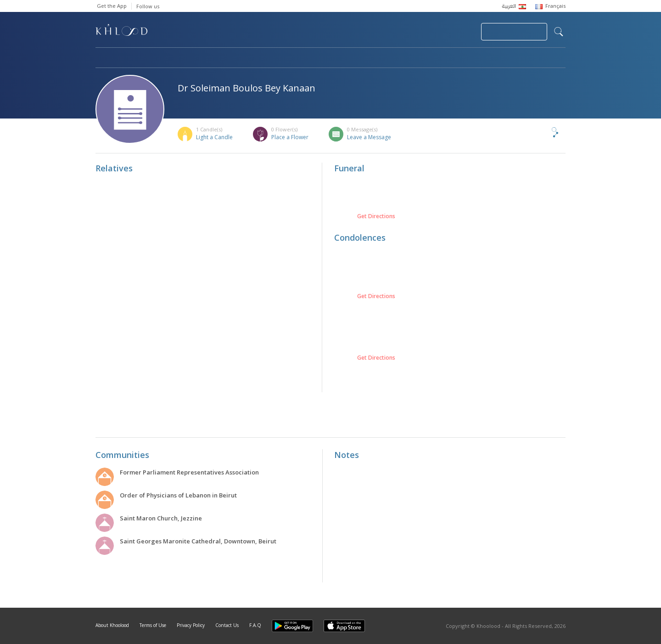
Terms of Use (153, 625)
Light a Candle (214, 137)
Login (458, 32)
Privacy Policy (191, 625)
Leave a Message (369, 137)
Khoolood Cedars (538, 58)
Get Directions (376, 216)
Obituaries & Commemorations (188, 58)
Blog (475, 58)
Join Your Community (514, 32)
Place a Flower (290, 137)
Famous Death (416, 58)
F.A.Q (255, 625)
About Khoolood (112, 625)
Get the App (112, 6)
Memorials (348, 58)
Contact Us (227, 625)
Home (104, 58)
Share (540, 132)
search (559, 32)
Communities (282, 58)
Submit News (412, 32)
